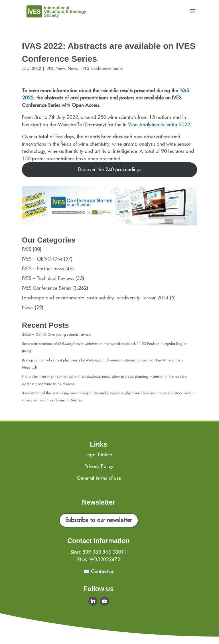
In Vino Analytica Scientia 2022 (156, 125)
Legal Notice (99, 455)
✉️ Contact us (99, 572)
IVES (49, 69)
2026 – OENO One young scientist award (57, 334)
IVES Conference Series (46, 288)
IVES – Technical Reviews (48, 278)
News (61, 69)
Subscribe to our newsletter (99, 520)
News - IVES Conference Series (96, 69)
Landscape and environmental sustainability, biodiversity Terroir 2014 (95, 298)
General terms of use (99, 478)
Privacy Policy (99, 466)
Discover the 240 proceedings (109, 170)
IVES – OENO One (42, 259)
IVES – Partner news (43, 269)
